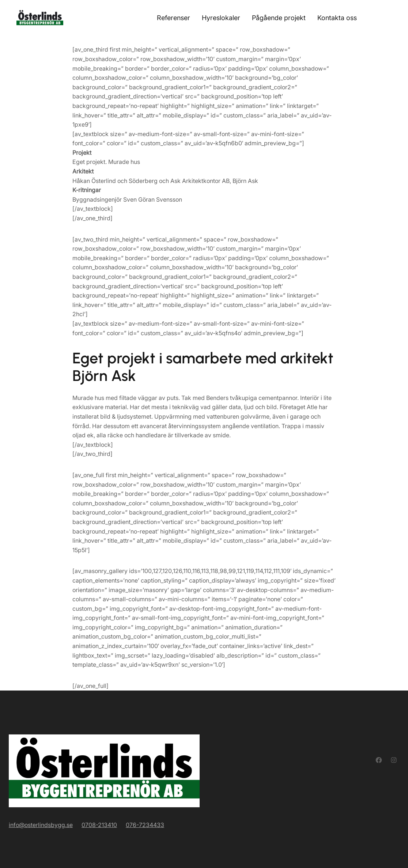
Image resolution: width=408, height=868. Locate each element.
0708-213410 (99, 825)
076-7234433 (145, 825)
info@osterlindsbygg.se (41, 825)
